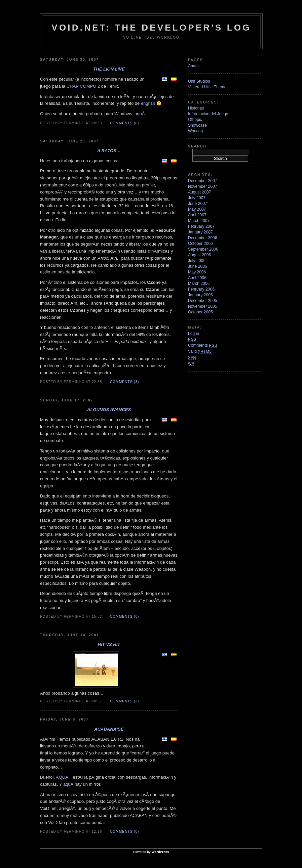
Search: (198, 146)
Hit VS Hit (109, 644)
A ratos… (109, 151)
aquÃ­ (140, 114)
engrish (148, 103)
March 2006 (199, 284)
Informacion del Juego (208, 114)
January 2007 (200, 232)
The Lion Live (109, 69)
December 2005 (203, 301)
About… (195, 66)
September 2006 (203, 249)
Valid (200, 351)
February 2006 (201, 289)
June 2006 (198, 266)
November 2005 (203, 306)
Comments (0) (124, 123)
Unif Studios (199, 81)
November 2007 (203, 186)
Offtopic (195, 120)
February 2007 (201, 226)
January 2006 (200, 295)
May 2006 (197, 272)
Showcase (197, 125)
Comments (203, 345)
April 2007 (197, 215)
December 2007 (203, 181)
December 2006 (203, 238)
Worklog (195, 131)
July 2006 (197, 261)
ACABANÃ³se (109, 729)
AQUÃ (64, 777)
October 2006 (200, 244)
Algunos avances (109, 410)
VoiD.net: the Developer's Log (151, 28)
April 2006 (197, 278)
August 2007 (199, 192)
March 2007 (199, 221)
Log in (194, 334)
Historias (196, 108)
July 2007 (197, 198)
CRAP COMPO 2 (83, 86)
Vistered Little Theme (207, 87)
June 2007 (198, 204)
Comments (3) (124, 382)
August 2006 (199, 255)
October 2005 (200, 312)
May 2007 (197, 209)
